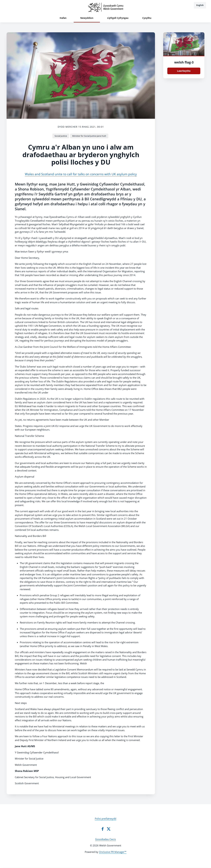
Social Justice (61, 136)
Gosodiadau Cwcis (105, 839)
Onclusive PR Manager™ (113, 852)
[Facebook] (103, 829)
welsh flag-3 (184, 62)
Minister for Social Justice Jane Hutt (89, 136)
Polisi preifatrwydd (105, 819)
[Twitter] (109, 829)
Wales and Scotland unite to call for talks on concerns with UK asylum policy (81, 174)
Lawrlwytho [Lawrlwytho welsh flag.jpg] (184, 71)
